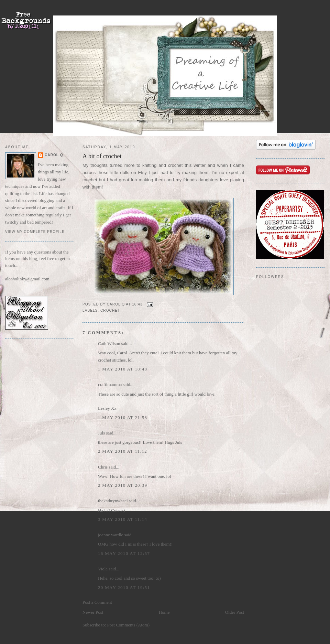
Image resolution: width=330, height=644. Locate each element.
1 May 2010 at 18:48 (123, 369)
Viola (103, 569)
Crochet (110, 310)
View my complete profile (35, 232)
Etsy (142, 173)
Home (164, 612)
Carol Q (54, 155)
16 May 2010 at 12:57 (124, 553)
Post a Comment (97, 602)
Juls (101, 433)
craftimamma (110, 384)
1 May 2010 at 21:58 (123, 417)
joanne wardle (111, 535)
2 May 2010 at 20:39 (123, 485)
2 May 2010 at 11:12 (123, 451)
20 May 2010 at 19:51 (124, 587)
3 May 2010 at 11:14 (123, 519)
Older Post (235, 612)
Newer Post (93, 612)
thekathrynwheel (113, 501)
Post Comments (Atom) (129, 625)
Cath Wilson (109, 344)
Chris (103, 467)
